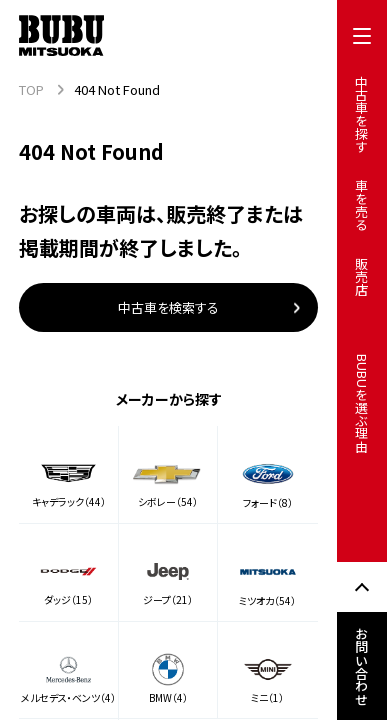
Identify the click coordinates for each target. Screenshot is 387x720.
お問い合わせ (362, 666)
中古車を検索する (168, 307)
